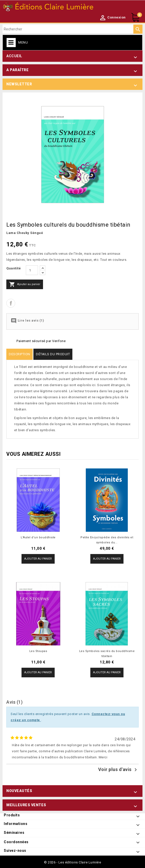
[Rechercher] (73, 29)
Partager (11, 303)
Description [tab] (19, 354)
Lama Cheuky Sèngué (25, 233)
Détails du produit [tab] (53, 354)
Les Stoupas (38, 651)
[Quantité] (32, 270)
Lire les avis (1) (27, 321)
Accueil (14, 56)
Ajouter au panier (25, 284)
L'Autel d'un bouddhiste (38, 537)
